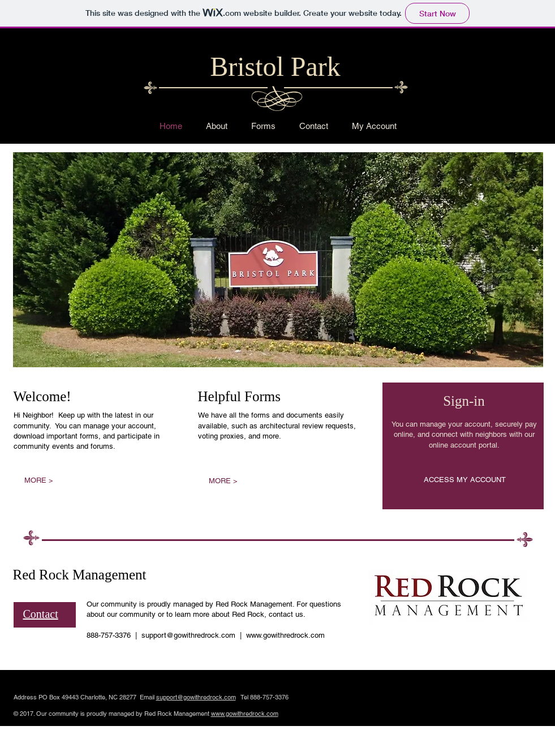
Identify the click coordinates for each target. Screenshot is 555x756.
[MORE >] (39, 480)
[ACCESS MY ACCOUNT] (465, 480)
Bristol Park (275, 66)
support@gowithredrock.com (188, 635)
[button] (278, 260)
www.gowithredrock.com (285, 635)
